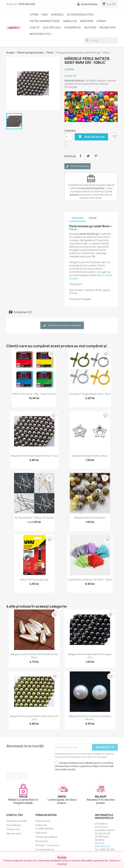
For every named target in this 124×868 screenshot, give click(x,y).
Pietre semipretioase (45, 21)
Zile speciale (52, 27)
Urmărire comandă (16, 821)
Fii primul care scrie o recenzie (62, 325)
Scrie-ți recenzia (77, 166)
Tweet (88, 156)
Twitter (17, 776)
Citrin (34, 15)
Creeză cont (13, 829)
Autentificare (14, 825)
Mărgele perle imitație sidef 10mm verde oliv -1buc (34, 718)
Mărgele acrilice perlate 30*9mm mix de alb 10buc (34, 656)
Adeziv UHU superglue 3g (34, 580)
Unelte (35, 27)
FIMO (45, 15)
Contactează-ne (45, 849)
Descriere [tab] (78, 218)
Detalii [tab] (93, 218)
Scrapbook (73, 27)
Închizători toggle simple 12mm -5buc (90, 394)
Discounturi (42, 841)
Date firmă (41, 833)
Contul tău (15, 815)
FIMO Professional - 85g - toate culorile (34, 394)
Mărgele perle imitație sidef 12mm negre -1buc (90, 656)
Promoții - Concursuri (47, 845)
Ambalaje (70, 21)
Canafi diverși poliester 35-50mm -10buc (90, 580)
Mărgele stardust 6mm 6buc (90, 518)
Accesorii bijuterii (80, 15)
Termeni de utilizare (46, 837)
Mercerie (87, 21)
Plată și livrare (43, 821)
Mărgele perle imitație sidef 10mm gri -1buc (34, 456)
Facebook (10, 776)
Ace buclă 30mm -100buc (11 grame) (34, 518)
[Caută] (101, 40)
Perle (73, 229)
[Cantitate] (68, 137)
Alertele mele (14, 833)
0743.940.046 (27, 4)
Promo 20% (108, 27)
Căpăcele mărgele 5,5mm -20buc (90, 456)
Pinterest (96, 156)
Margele (57, 15)
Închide (62, 857)
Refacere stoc (40, 34)
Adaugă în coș (91, 137)
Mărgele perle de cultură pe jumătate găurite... (90, 718)
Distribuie (80, 156)
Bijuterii (90, 27)
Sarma (101, 21)
